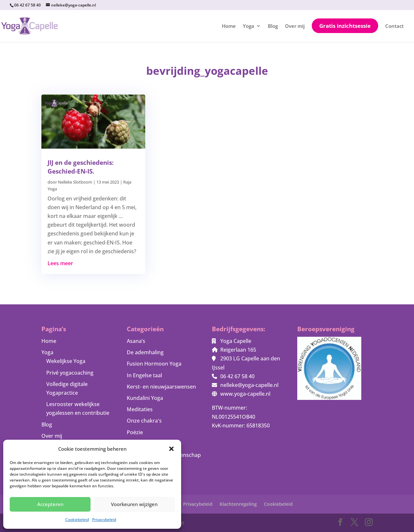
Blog (273, 26)
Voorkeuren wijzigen (134, 504)
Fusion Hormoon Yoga (154, 364)
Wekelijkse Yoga (66, 361)
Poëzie (135, 432)
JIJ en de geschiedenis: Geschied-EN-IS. (81, 167)
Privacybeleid (104, 520)
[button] (171, 449)
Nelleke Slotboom (75, 182)
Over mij (295, 26)
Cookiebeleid (77, 520)
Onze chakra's (144, 421)
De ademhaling (145, 352)
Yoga (249, 26)
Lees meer (60, 263)
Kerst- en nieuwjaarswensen (161, 387)
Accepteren (50, 504)
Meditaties (140, 409)
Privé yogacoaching (70, 373)
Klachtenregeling (238, 504)
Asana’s (136, 341)
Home (229, 26)
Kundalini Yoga (145, 398)
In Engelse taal (144, 375)
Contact (394, 26)
